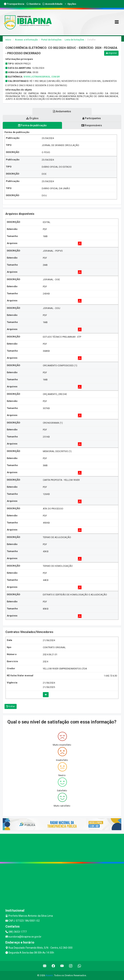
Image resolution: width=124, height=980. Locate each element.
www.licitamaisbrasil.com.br (42, 77)
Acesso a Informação (26, 40)
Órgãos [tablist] (32, 118)
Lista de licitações (74, 40)
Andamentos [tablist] (62, 111)
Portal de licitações (51, 40)
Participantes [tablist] (92, 118)
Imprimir (111, 53)
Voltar (11, 706)
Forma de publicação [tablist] (32, 125)
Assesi (49, 975)
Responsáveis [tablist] (92, 125)
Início (8, 40)
